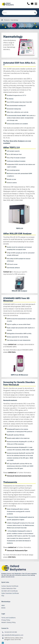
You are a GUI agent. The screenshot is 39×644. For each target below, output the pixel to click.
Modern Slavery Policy (8, 622)
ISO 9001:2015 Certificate (10, 591)
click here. (12, 352)
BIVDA (3, 608)
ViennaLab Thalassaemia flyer (17, 550)
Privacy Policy (6, 620)
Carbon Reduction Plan (9, 588)
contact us (12, 344)
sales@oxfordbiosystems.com (14, 635)
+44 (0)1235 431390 (11, 632)
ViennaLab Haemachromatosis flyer (19, 476)
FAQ (3, 596)
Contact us (7, 272)
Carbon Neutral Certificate (10, 586)
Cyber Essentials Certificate (10, 593)
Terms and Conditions (8, 618)
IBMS (3, 605)
